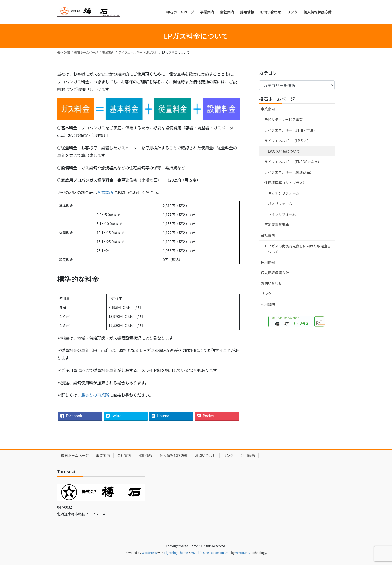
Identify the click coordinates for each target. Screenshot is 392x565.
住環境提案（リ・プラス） (285, 183)
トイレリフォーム (282, 214)
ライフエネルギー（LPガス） (287, 141)
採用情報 (268, 262)
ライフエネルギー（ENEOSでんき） (293, 162)
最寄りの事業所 (95, 395)
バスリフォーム (280, 204)
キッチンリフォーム (284, 193)
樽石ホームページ (277, 99)
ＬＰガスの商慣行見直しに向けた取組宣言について (298, 249)
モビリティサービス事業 (284, 119)
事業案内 (268, 109)
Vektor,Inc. (243, 553)
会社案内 (268, 235)
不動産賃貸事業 (277, 225)
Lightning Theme (176, 553)
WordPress (149, 553)
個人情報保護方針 (275, 273)
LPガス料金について (284, 151)
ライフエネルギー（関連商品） (289, 172)
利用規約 (268, 304)
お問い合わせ (271, 283)
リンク (266, 294)
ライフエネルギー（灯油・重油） (291, 130)
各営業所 (105, 192)
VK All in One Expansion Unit (211, 553)
